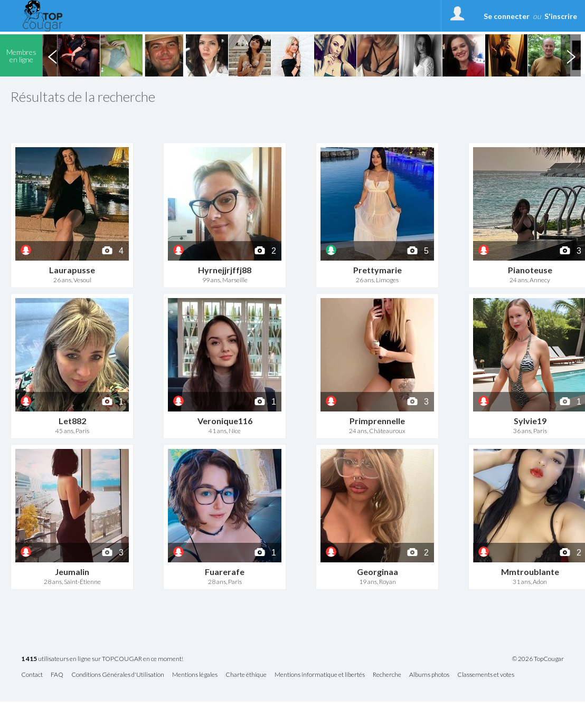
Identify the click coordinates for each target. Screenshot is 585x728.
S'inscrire (561, 16)
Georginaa (378, 572)
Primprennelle (377, 421)
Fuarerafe (225, 572)
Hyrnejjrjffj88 (225, 270)
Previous (52, 55)
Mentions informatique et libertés (320, 675)
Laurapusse (72, 270)
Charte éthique (246, 675)
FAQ (57, 675)
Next (571, 55)
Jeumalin (72, 572)
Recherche (387, 675)
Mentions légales (195, 675)
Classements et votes (486, 675)
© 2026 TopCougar (538, 659)
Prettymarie (378, 270)
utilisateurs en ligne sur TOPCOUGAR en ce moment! (102, 659)
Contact (32, 675)
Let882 (72, 421)
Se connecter (507, 16)
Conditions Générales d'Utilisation (118, 675)
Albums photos (429, 675)
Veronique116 (225, 421)
